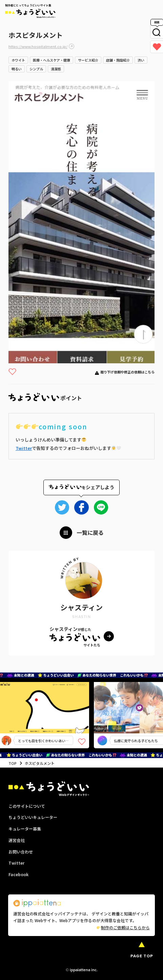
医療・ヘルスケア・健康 (52, 60)
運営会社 (17, 840)
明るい (17, 69)
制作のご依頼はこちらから (123, 927)
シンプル (36, 69)
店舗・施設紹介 (118, 60)
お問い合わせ (21, 852)
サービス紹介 (88, 60)
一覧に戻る (90, 532)
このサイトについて (27, 806)
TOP (13, 763)
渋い (141, 60)
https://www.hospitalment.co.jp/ (38, 46)
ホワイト (18, 60)
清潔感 (56, 69)
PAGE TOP (142, 956)
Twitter (24, 448)
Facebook (18, 874)
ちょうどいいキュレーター (33, 817)
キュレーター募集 (25, 829)
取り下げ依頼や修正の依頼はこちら (127, 372)
